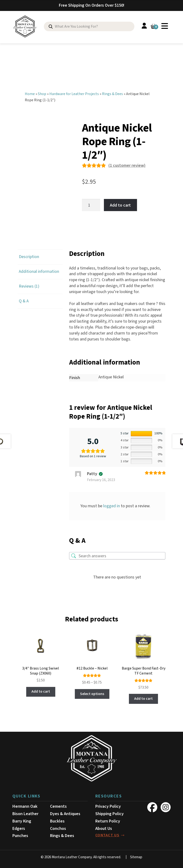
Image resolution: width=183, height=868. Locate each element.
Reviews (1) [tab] (29, 285)
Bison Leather (25, 812)
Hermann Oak (25, 805)
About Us (104, 827)
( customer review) (127, 164)
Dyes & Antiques (65, 812)
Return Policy (108, 820)
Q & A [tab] (24, 300)
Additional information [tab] (39, 270)
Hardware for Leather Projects (74, 92)
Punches (20, 835)
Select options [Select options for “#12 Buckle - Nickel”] (92, 692)
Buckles (57, 820)
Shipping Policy (109, 812)
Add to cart (120, 204)
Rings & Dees (112, 92)
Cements (58, 805)
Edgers (19, 827)
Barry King (22, 820)
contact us (107, 834)
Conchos (58, 827)
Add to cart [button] (41, 690)
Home (30, 92)
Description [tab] (29, 255)
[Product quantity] (91, 204)
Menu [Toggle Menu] (165, 26)
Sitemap (136, 856)
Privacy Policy (108, 805)
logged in (112, 505)
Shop (42, 92)
